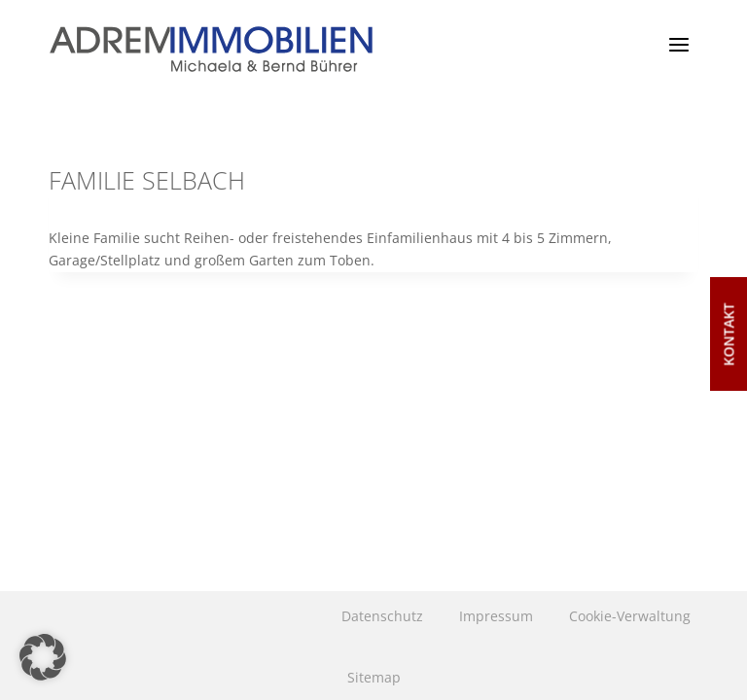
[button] (43, 657)
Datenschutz (382, 616)
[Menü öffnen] (678, 44)
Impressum (496, 616)
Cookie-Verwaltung (630, 616)
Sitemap (374, 677)
